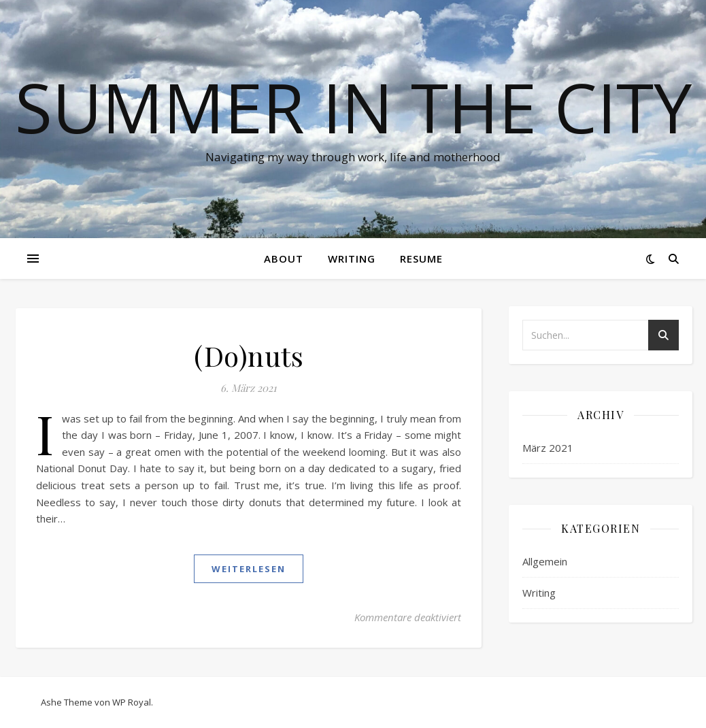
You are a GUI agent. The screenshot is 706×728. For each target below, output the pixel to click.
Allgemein (545, 561)
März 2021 (548, 448)
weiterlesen (249, 569)
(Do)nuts (249, 355)
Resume (421, 259)
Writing (352, 259)
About (284, 259)
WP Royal (132, 702)
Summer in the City (353, 107)
